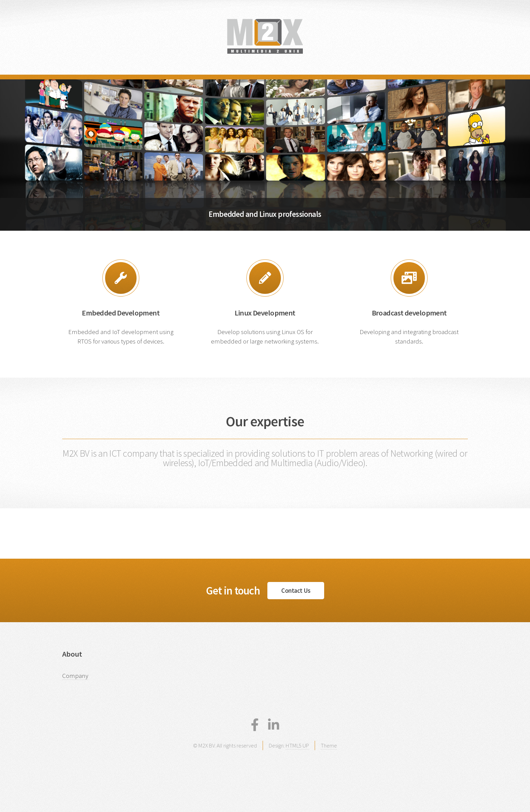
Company (75, 676)
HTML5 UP (297, 745)
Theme (329, 745)
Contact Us (296, 591)
